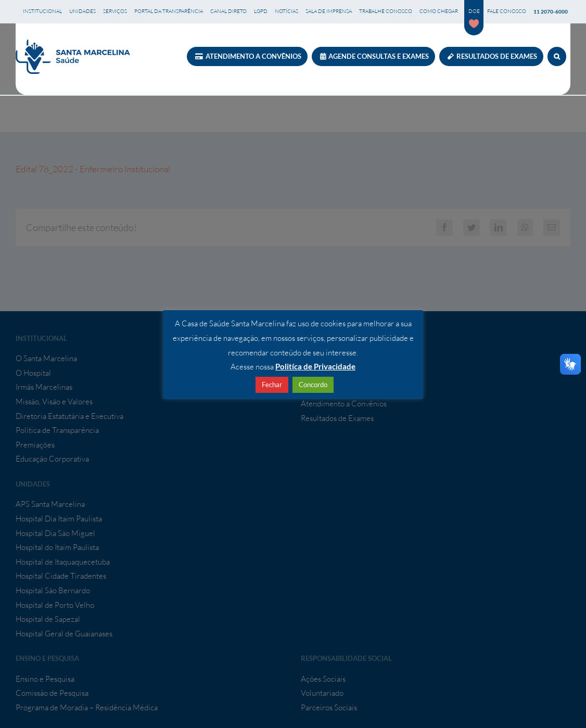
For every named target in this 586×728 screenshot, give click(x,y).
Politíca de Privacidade (315, 366)
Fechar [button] (272, 385)
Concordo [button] (313, 385)
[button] (557, 56)
